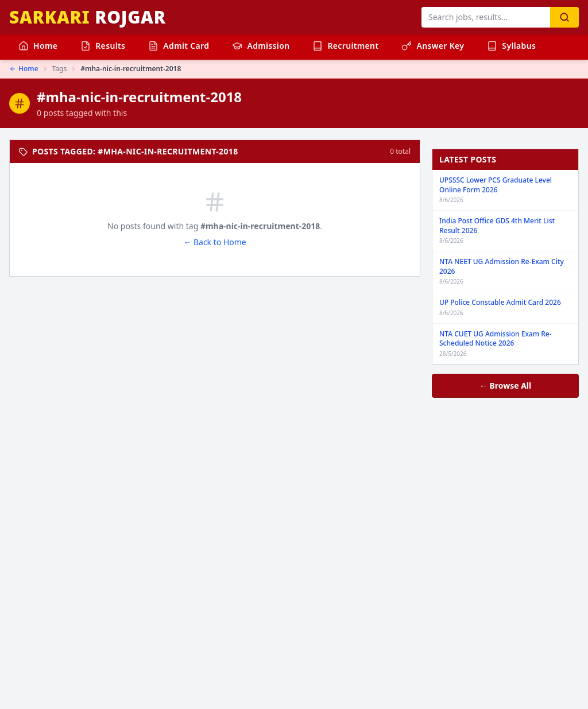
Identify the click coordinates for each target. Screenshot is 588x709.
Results (103, 46)
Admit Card (179, 46)
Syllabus (511, 46)
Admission (261, 46)
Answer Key (433, 46)
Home (38, 46)
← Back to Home (214, 242)
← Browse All (505, 386)
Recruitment (345, 46)
